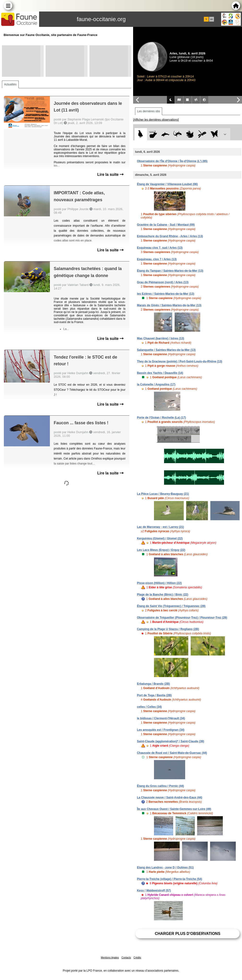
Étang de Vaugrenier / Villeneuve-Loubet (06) (167, 184)
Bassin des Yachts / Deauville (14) (160, 373)
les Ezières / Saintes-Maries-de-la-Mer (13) (166, 294)
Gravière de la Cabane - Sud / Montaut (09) (166, 225)
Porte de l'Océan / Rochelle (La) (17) (161, 418)
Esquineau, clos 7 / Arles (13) (157, 259)
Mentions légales (110, 958)
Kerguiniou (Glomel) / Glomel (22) (160, 538)
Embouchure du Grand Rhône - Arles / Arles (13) (170, 236)
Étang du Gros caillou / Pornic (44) (160, 786)
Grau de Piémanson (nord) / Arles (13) (163, 282)
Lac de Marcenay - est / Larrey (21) (160, 527)
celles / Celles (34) (149, 707)
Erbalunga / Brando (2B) (153, 684)
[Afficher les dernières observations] (156, 120)
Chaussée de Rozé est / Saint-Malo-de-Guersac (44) (172, 753)
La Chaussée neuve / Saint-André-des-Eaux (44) (170, 797)
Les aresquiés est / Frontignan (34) (161, 730)
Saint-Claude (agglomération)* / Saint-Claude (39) (171, 741)
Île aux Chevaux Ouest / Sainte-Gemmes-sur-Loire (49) (174, 809)
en (212, 19)
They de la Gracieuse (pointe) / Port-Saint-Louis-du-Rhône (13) (180, 361)
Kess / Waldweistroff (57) (154, 891)
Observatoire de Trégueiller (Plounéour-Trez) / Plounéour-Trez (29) (182, 618)
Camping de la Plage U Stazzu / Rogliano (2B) (168, 629)
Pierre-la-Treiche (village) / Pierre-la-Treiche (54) (169, 879)
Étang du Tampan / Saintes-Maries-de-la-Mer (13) (170, 271)
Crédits (137, 958)
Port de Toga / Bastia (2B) (154, 695)
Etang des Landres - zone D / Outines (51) (165, 868)
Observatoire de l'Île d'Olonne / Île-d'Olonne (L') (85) (172, 161)
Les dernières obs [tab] (149, 111)
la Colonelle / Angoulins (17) (156, 384)
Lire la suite (110, 174)
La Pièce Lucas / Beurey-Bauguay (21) (163, 494)
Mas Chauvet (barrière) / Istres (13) (161, 338)
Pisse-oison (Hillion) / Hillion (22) (159, 583)
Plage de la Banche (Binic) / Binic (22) (163, 595)
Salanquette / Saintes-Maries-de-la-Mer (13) (166, 350)
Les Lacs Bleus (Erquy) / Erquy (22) (161, 550)
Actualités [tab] (10, 84)
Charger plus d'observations (187, 934)
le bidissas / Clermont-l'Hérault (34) (161, 718)
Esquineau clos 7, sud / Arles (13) (160, 248)
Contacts (126, 958)
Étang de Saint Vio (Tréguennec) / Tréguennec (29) (171, 606)
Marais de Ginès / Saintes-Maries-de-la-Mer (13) (169, 305)
